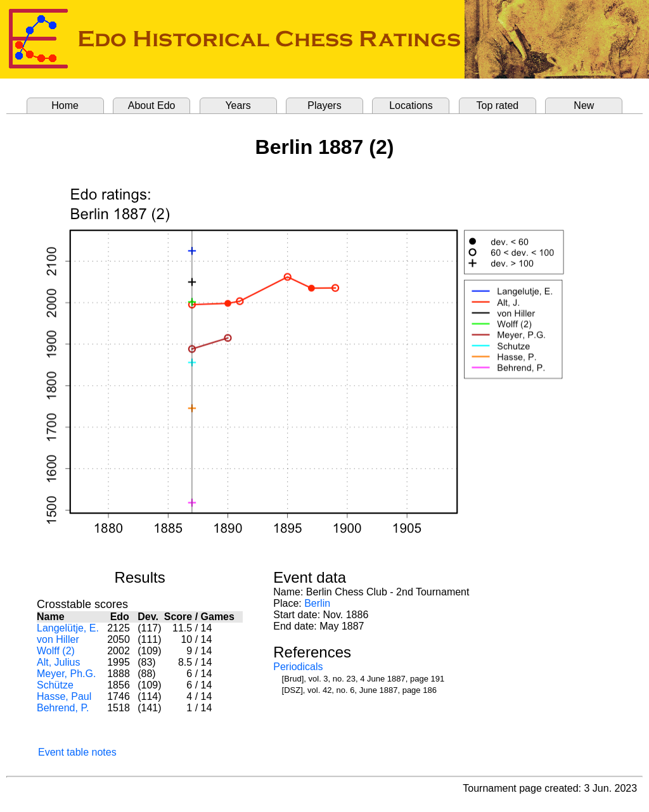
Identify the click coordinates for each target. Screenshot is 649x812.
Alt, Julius (58, 662)
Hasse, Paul (64, 696)
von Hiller (58, 639)
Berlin (317, 603)
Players (324, 105)
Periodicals (298, 667)
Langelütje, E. (68, 628)
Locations (411, 105)
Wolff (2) (56, 651)
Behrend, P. (63, 708)
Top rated (498, 105)
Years (238, 105)
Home (65, 105)
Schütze (55, 685)
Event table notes (77, 752)
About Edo (152, 105)
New (584, 105)
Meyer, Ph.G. (66, 674)
